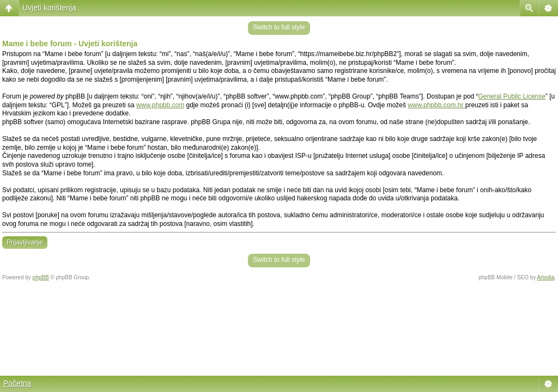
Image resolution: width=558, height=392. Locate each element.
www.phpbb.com (160, 105)
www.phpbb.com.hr (436, 105)
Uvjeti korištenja (49, 8)
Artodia (546, 277)
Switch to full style (279, 27)
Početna (17, 383)
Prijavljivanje (25, 242)
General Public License (512, 96)
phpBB (41, 277)
